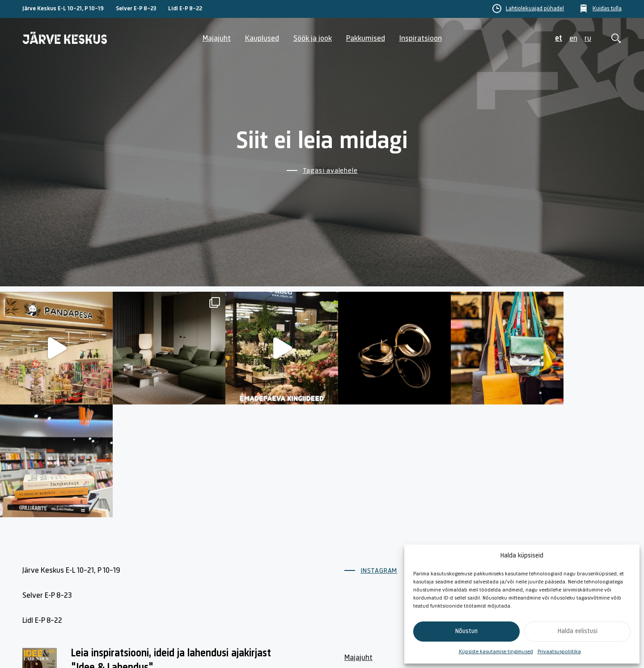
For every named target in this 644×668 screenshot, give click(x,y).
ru (588, 39)
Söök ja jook (313, 39)
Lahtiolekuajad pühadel (535, 9)
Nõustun (466, 632)
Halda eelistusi (578, 632)
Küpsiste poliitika (562, 540)
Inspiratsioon (421, 39)
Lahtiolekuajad (368, 560)
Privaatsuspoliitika (559, 652)
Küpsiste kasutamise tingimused (496, 652)
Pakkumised (366, 39)
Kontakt (452, 540)
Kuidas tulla (607, 9)
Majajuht (217, 39)
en (573, 39)
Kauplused (262, 39)
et (559, 39)
